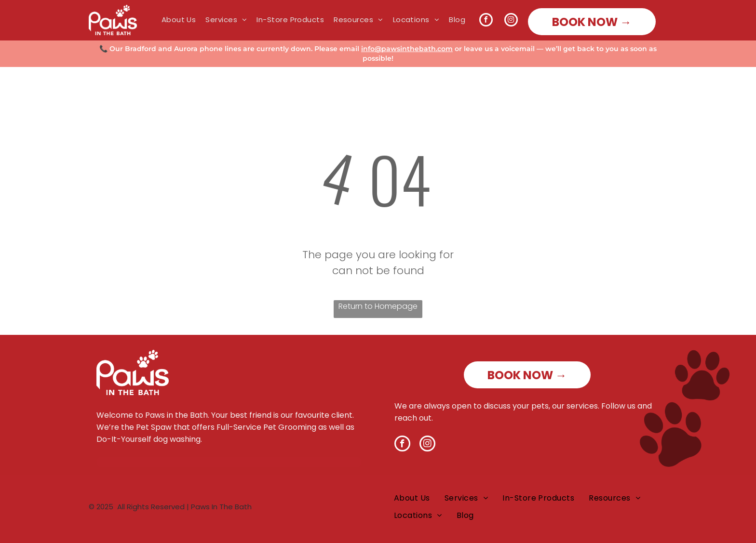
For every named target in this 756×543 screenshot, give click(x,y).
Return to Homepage (378, 306)
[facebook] (486, 21)
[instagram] (511, 21)
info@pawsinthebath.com (407, 49)
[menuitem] (174, 20)
